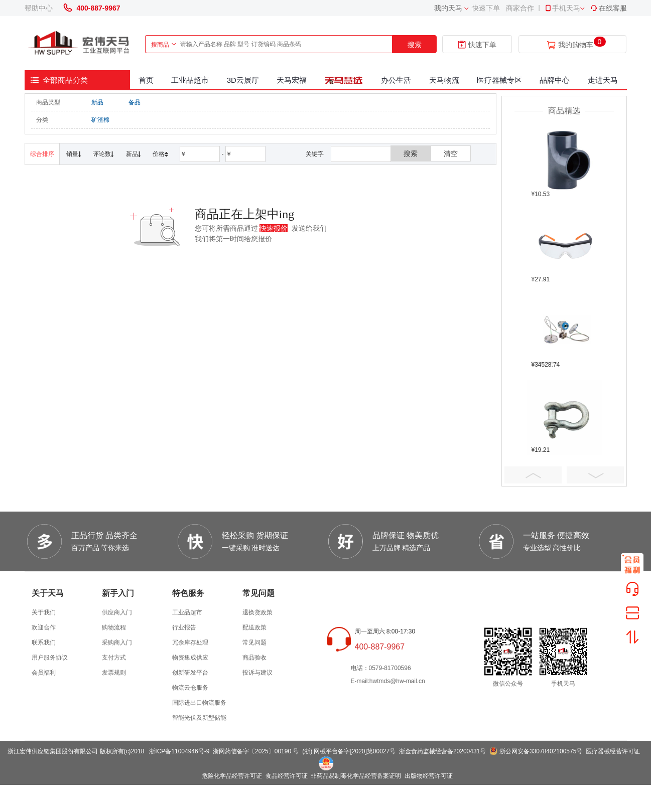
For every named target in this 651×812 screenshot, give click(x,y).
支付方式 (114, 658)
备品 (135, 102)
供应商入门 (117, 612)
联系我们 (44, 642)
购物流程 (114, 627)
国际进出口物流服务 (199, 703)
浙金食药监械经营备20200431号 (442, 751)
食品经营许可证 (287, 776)
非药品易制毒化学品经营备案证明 (356, 776)
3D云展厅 (243, 80)
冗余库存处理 (190, 642)
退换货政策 (257, 612)
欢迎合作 (44, 627)
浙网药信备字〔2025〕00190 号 (256, 751)
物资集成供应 (190, 658)
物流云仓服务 (190, 688)
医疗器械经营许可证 (613, 751)
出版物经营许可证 (429, 776)
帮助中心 (39, 8)
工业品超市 (190, 80)
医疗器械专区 (499, 80)
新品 (97, 102)
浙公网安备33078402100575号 (541, 751)
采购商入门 (117, 642)
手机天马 (562, 8)
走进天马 (603, 80)
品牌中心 (555, 80)
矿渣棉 (100, 120)
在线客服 (608, 8)
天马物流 (444, 80)
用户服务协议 (50, 658)
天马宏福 (292, 80)
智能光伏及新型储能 (199, 718)
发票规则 (114, 673)
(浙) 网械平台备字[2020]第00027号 (349, 751)
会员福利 (44, 673)
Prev (533, 475)
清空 (451, 153)
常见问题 (254, 642)
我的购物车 (576, 45)
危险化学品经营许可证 (232, 776)
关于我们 (44, 612)
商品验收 (254, 658)
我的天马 (448, 8)
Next (595, 475)
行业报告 (184, 627)
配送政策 (254, 627)
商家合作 (520, 8)
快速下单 (486, 8)
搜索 (415, 45)
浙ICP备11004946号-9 (179, 751)
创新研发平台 (190, 673)
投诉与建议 (257, 673)
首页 (146, 80)
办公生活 (396, 80)
